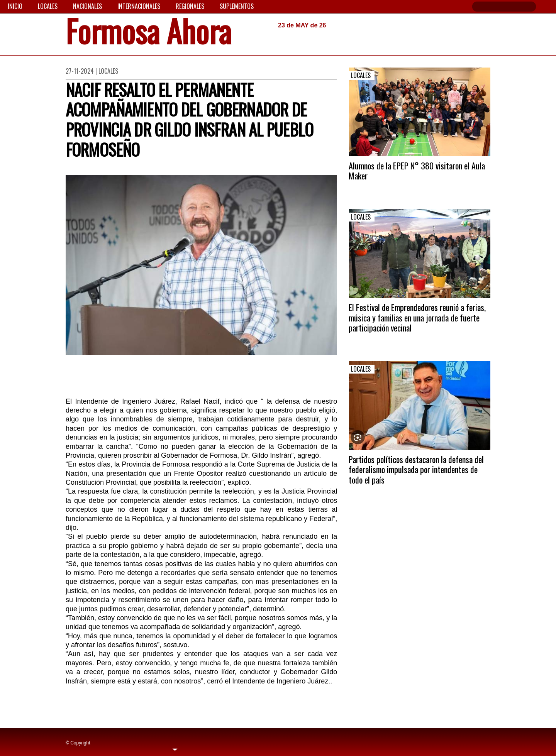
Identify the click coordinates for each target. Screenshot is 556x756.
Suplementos (237, 6)
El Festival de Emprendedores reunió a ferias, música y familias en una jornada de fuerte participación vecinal (417, 317)
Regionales (190, 6)
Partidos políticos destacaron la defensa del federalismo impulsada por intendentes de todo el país (416, 469)
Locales (48, 6)
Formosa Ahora (148, 33)
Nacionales (87, 6)
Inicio (15, 6)
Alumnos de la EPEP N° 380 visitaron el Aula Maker (417, 171)
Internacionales (139, 6)
